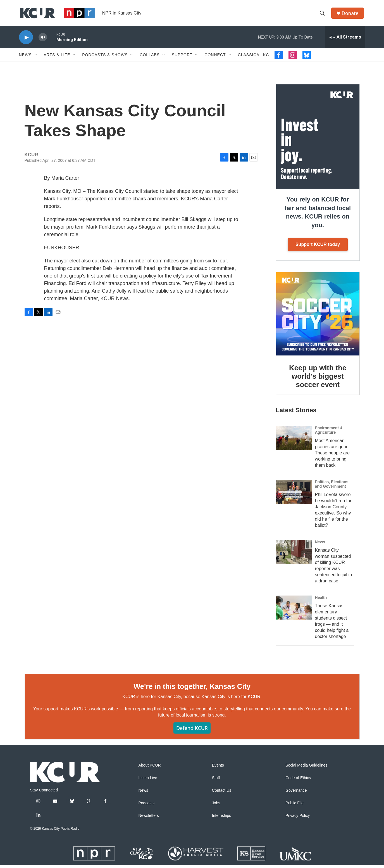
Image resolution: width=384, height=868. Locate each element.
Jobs (216, 806)
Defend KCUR (192, 731)
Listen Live (148, 781)
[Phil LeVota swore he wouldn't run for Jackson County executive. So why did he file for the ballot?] (294, 495)
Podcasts (147, 806)
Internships (221, 819)
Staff (216, 781)
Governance (296, 794)
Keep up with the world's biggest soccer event (318, 380)
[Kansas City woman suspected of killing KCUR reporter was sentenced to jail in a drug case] (294, 555)
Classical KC (254, 58)
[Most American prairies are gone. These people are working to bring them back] (294, 441)
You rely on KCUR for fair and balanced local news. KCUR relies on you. (318, 216)
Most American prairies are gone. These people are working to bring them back (332, 456)
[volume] (43, 41)
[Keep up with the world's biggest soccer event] (318, 317)
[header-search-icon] (323, 15)
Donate (351, 15)
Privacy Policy (298, 819)
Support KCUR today (318, 248)
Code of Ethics (298, 781)
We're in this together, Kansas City (192, 689)
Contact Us (222, 794)
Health (321, 601)
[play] (26, 41)
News (25, 58)
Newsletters (149, 819)
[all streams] (345, 41)
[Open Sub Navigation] (36, 58)
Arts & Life (57, 58)
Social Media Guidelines (306, 769)
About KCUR (150, 769)
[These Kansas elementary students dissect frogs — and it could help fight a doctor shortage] (294, 611)
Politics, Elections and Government (332, 487)
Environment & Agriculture (329, 433)
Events (218, 769)
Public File (294, 806)
